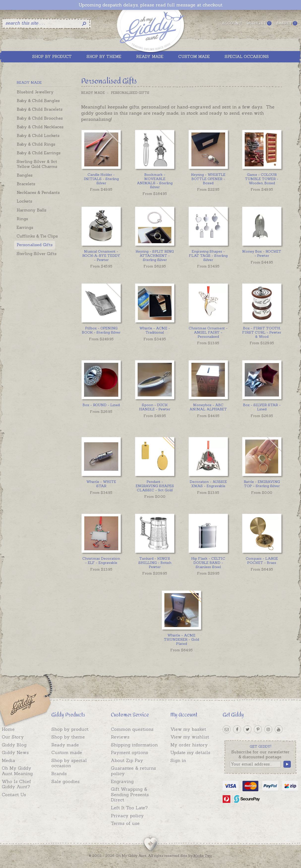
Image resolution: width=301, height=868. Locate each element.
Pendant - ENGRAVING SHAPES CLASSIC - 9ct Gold (155, 486)
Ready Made (93, 93)
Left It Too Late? (129, 808)
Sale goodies (65, 781)
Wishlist (259, 23)
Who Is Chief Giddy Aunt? (16, 784)
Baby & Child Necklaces (40, 127)
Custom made (67, 752)
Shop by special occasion (69, 763)
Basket (287, 23)
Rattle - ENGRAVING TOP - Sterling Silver (262, 484)
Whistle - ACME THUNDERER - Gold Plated (181, 639)
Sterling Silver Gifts (37, 254)
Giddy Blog (14, 745)
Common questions (132, 729)
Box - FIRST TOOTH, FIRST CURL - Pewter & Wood (262, 332)
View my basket (188, 729)
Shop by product (70, 729)
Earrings (25, 227)
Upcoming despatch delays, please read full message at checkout (150, 5)
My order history (189, 745)
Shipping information (134, 745)
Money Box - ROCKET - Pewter (262, 253)
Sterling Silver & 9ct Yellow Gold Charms (37, 164)
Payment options (129, 752)
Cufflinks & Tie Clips (37, 236)
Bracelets (26, 184)
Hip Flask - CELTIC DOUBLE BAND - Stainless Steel (208, 563)
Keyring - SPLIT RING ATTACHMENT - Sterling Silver (155, 256)
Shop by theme (68, 737)
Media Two (203, 856)
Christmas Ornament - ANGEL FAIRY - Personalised (208, 332)
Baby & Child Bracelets (40, 109)
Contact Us (14, 795)
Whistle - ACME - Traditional (155, 330)
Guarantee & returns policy (133, 771)
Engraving (122, 781)
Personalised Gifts (35, 245)
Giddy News (15, 752)
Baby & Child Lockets (38, 135)
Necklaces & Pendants (38, 192)
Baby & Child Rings (36, 144)
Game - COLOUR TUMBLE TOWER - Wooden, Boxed (262, 179)
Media (8, 760)
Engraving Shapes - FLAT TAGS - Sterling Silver (208, 256)
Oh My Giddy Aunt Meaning (17, 771)
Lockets (24, 201)
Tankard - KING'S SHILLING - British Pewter (155, 563)
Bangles (25, 175)
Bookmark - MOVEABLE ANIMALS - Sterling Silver (155, 181)
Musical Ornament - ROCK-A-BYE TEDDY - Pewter (101, 256)
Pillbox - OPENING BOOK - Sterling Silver (101, 330)
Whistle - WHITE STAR (101, 484)
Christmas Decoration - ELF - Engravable (101, 561)
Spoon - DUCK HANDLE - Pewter (155, 407)
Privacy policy (127, 816)
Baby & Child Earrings (39, 153)
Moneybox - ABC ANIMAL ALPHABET (208, 407)
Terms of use (125, 823)
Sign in (178, 760)
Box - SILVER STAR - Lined (262, 407)
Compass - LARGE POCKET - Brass (262, 561)
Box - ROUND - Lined (101, 405)
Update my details (190, 752)
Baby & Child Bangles (38, 101)
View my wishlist (190, 737)
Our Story (13, 737)
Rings (22, 219)
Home (8, 729)
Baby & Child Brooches (40, 118)
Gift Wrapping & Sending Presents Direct (130, 794)
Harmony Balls (31, 210)
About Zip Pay (127, 760)
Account (232, 23)
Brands (59, 774)
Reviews (120, 737)
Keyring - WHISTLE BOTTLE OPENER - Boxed (208, 179)
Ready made (65, 745)
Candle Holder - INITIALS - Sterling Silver (101, 179)
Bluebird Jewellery (35, 92)
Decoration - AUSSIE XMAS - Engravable (208, 484)
